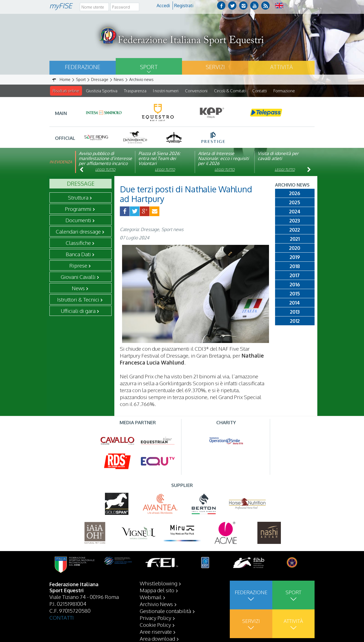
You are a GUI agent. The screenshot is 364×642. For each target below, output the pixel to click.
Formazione (284, 91)
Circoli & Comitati (230, 91)
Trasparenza (135, 91)
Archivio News (156, 604)
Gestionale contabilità (165, 611)
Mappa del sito (157, 590)
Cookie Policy (155, 625)
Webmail (151, 597)
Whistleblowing (159, 583)
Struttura (78, 198)
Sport (149, 67)
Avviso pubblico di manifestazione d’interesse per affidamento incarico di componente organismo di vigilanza (105, 164)
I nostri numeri (166, 91)
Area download (157, 638)
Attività (281, 67)
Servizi (215, 67)
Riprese (78, 266)
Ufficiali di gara (78, 311)
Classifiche (78, 243)
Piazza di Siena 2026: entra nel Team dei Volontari (159, 159)
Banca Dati (78, 254)
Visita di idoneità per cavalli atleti (278, 156)
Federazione (83, 67)
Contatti (259, 91)
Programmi (78, 209)
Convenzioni (196, 91)
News (78, 288)
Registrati (184, 6)
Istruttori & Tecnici (78, 300)
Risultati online (66, 91)
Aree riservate (156, 631)
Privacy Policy (155, 618)
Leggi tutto (105, 170)
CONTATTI (62, 617)
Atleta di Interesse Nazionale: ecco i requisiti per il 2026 (223, 159)
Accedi (163, 6)
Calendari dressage (78, 232)
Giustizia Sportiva (102, 91)
